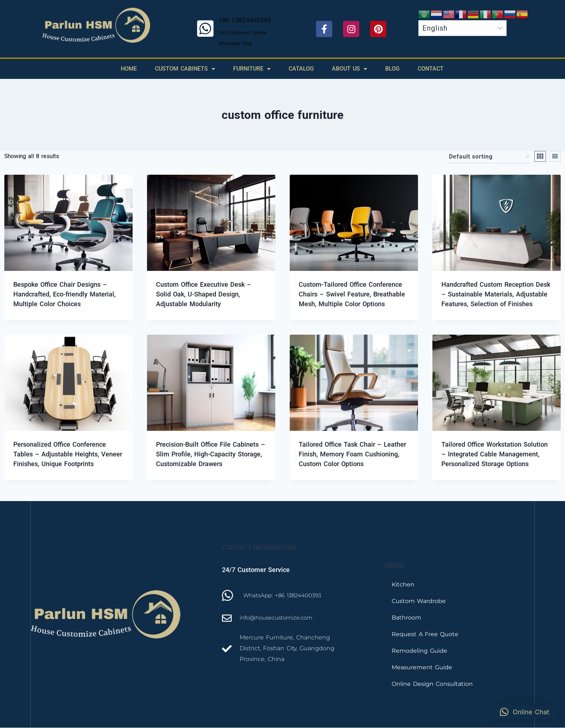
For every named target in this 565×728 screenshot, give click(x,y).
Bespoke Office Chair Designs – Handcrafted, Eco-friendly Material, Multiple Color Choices (64, 294)
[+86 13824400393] (205, 29)
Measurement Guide (422, 667)
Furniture (252, 69)
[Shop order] (489, 157)
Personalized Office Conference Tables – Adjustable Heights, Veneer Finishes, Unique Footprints (68, 454)
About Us (350, 69)
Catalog (301, 69)
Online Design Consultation (432, 684)
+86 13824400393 (245, 20)
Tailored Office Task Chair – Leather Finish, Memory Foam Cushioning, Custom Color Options (352, 454)
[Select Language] (462, 28)
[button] (524, 712)
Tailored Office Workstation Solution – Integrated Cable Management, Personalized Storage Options (495, 454)
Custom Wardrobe (419, 601)
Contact (431, 69)
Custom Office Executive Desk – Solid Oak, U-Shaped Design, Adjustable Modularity (204, 294)
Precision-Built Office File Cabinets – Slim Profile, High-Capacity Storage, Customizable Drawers (211, 454)
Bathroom (406, 618)
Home (129, 69)
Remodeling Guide (419, 651)
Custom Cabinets (185, 69)
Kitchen (403, 584)
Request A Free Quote (425, 634)
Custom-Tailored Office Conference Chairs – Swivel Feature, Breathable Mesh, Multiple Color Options (352, 294)
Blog (392, 69)
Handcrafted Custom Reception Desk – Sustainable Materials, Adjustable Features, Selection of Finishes (496, 294)
